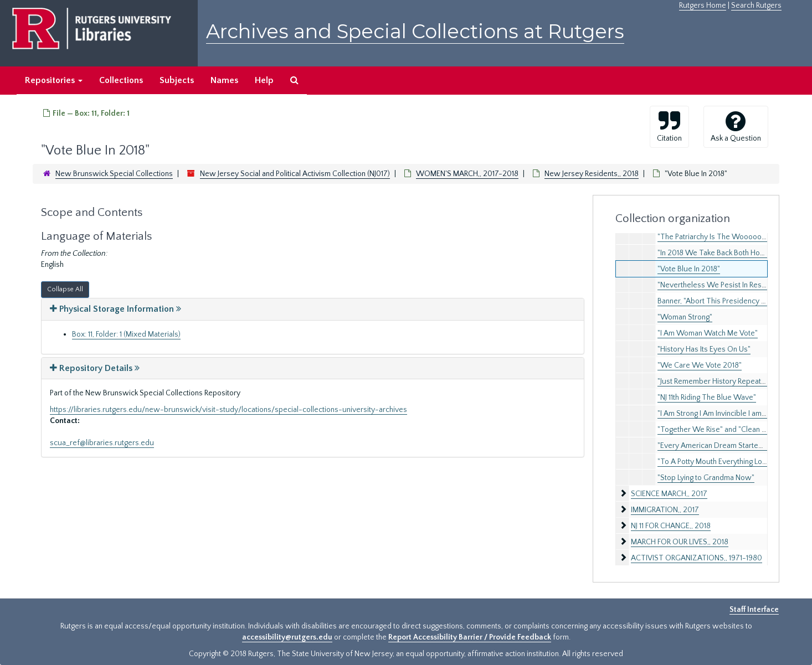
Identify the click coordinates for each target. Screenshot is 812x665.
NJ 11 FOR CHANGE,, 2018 (671, 526)
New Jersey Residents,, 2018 (592, 174)
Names (224, 80)
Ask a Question (736, 126)
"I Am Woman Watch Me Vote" (708, 333)
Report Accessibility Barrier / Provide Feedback (470, 637)
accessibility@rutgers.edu (287, 637)
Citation (669, 126)
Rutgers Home (703, 6)
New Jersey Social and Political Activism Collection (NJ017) (295, 174)
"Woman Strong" (685, 317)
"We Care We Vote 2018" (700, 365)
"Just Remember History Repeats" (713, 382)
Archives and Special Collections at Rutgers (415, 31)
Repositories (54, 80)
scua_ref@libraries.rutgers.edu (102, 443)
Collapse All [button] (65, 289)
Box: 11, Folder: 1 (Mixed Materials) (126, 334)
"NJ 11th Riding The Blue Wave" (707, 398)
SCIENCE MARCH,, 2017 (669, 494)
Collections (121, 80)
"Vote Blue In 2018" (689, 269)
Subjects (177, 80)
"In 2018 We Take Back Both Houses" (718, 253)
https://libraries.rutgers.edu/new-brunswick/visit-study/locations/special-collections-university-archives (228, 410)
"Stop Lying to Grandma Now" (706, 478)
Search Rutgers (756, 6)
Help (264, 80)
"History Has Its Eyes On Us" (704, 349)
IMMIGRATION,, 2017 (665, 510)
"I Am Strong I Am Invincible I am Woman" (725, 414)
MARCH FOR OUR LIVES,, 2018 (680, 542)
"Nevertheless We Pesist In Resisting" (720, 285)
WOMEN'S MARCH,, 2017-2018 (467, 174)
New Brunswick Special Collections (114, 174)
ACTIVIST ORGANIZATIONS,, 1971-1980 (697, 558)
